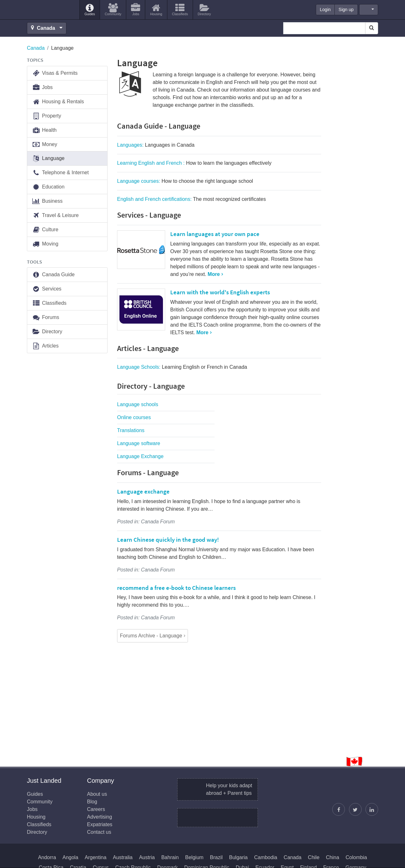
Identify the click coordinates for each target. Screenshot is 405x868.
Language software (139, 443)
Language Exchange (140, 456)
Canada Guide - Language (159, 126)
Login (325, 10)
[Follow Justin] (355, 809)
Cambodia (266, 857)
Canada (36, 48)
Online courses (134, 417)
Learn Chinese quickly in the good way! (168, 539)
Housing (36, 817)
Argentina (96, 857)
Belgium (194, 857)
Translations (131, 430)
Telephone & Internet (60, 173)
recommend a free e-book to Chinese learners (176, 588)
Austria (147, 857)
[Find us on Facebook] (339, 809)
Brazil (216, 857)
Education (48, 187)
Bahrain (170, 857)
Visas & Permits (55, 73)
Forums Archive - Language (151, 636)
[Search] (372, 28)
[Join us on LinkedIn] (372, 809)
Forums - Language (148, 472)
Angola (71, 857)
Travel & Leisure (55, 216)
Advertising (100, 817)
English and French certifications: (191, 199)
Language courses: (185, 181)
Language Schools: (182, 367)
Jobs (42, 88)
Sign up (346, 10)
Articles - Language (148, 348)
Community (40, 802)
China (333, 857)
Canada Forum (158, 522)
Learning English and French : (194, 163)
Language (48, 159)
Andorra (47, 857)
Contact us (99, 832)
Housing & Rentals (58, 102)
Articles (45, 346)
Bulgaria (238, 857)
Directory (47, 332)
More (214, 274)
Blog (92, 802)
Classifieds (49, 303)
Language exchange (143, 491)
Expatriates (100, 824)
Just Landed (51, 10)
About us (97, 794)
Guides (35, 794)
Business (47, 201)
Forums (46, 318)
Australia (123, 857)
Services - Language (149, 215)
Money (45, 145)
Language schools (138, 404)
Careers (96, 809)
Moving (45, 244)
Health (44, 130)
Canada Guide (53, 275)
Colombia (356, 857)
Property (47, 116)
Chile (314, 857)
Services (47, 289)
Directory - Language (151, 386)
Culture (45, 230)
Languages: (156, 145)
